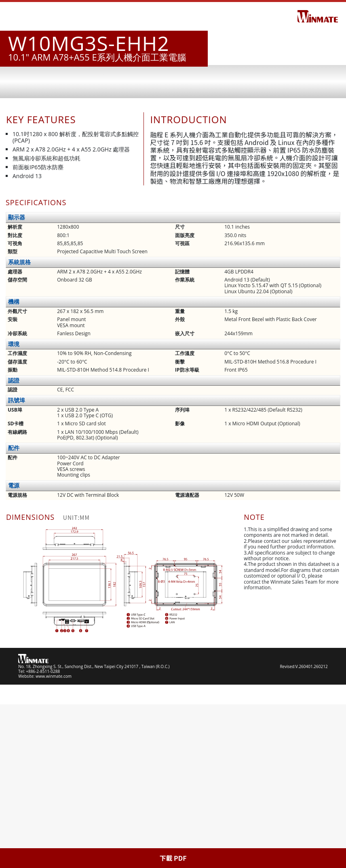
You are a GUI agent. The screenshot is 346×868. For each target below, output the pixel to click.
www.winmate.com (54, 840)
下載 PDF (173, 858)
